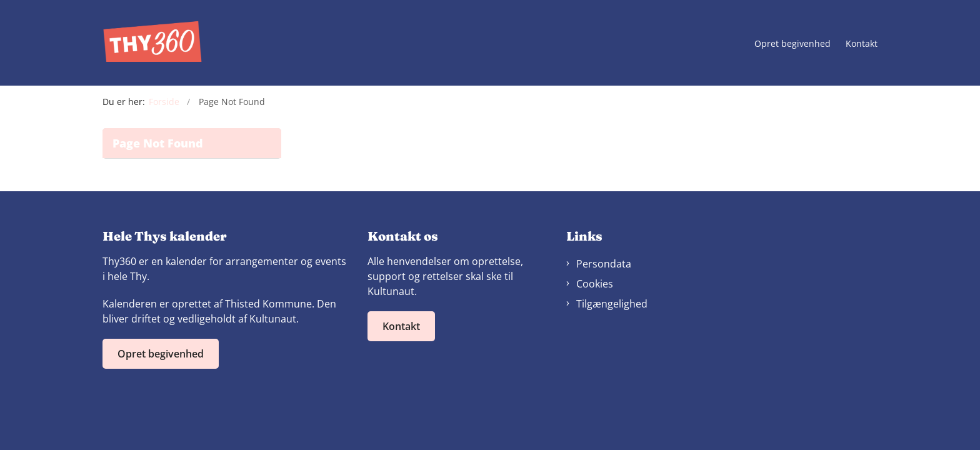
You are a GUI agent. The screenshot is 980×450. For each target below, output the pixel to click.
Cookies (595, 284)
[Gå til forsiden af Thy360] (152, 43)
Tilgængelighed (612, 304)
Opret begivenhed (792, 44)
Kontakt (862, 44)
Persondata (604, 264)
